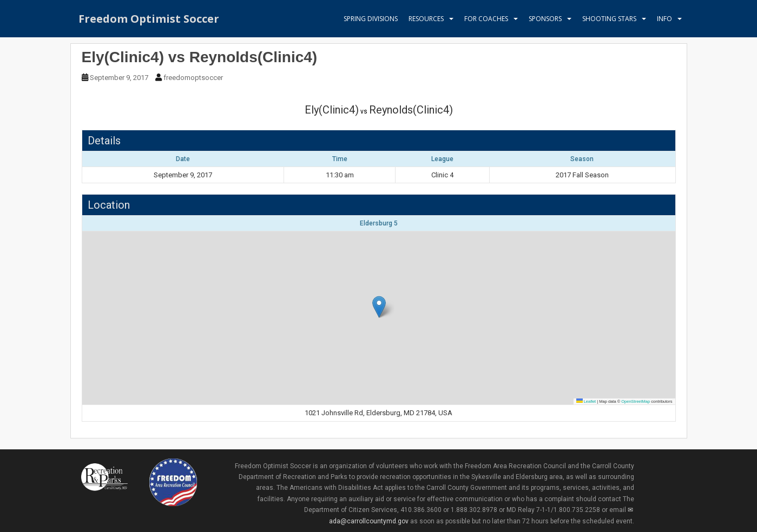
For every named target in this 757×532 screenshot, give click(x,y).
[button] (379, 307)
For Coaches (486, 19)
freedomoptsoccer (193, 78)
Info (664, 19)
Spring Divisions (371, 19)
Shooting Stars (609, 19)
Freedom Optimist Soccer (149, 19)
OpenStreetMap (636, 401)
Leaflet (586, 401)
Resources (426, 19)
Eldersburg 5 (379, 223)
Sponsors (545, 19)
